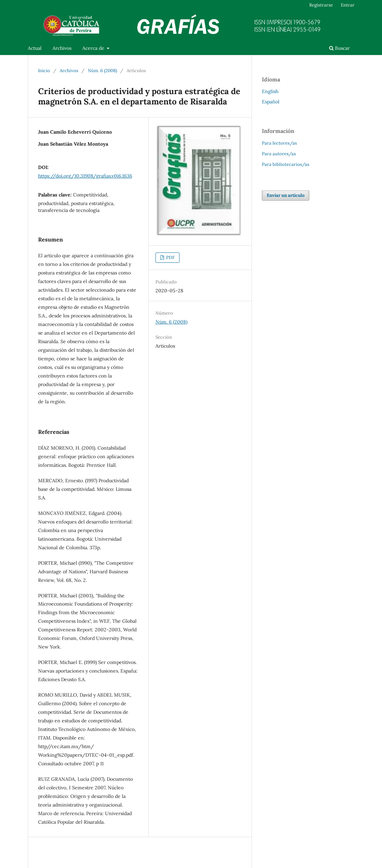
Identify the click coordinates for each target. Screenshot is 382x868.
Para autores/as (279, 154)
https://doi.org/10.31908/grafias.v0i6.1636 (85, 176)
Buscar (339, 48)
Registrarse (321, 5)
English (270, 91)
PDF (170, 257)
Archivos (62, 48)
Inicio (44, 71)
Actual (35, 48)
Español (271, 102)
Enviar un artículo (286, 195)
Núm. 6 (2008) (102, 71)
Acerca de (94, 48)
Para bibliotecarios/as (286, 164)
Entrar (348, 5)
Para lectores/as (279, 143)
